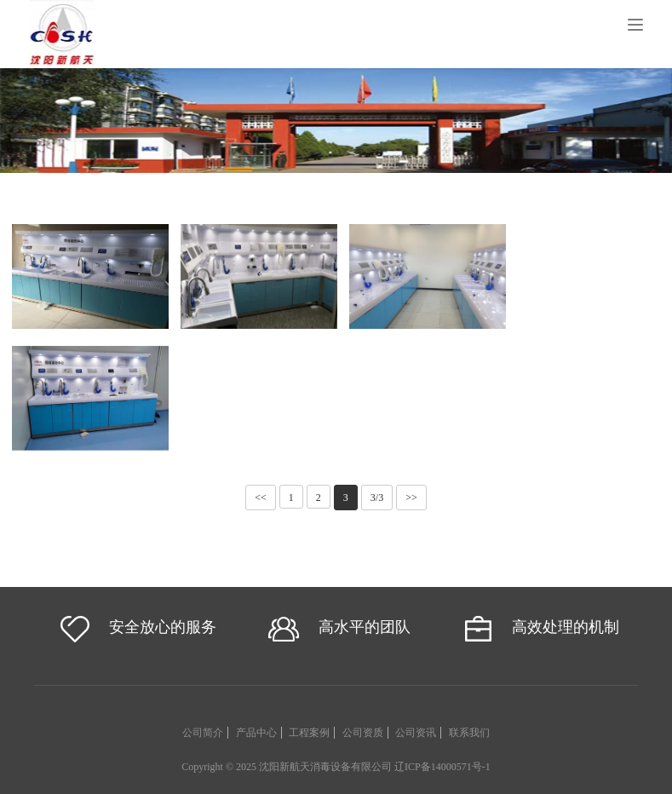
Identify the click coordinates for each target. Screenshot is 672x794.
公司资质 (363, 733)
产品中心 (256, 733)
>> (411, 498)
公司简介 (203, 733)
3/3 (377, 498)
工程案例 (309, 733)
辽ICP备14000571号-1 (442, 767)
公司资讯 (416, 733)
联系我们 (469, 733)
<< (261, 498)
